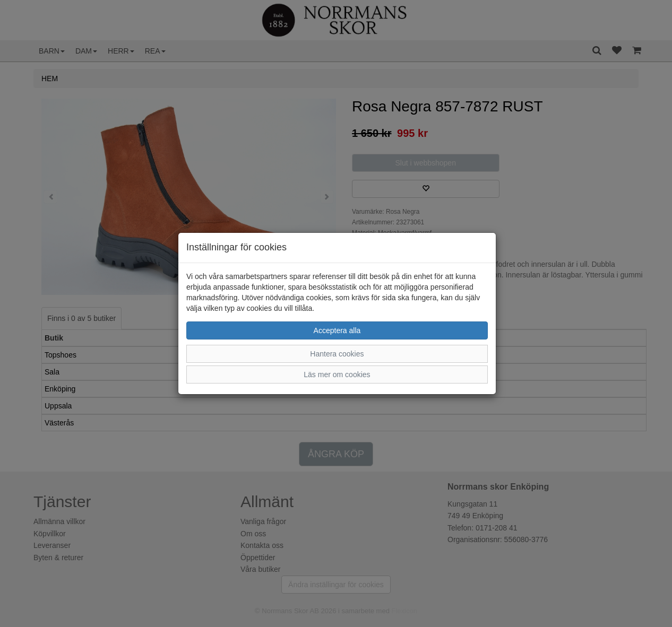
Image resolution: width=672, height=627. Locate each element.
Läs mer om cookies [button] (337, 375)
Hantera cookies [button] (337, 354)
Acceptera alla (337, 330)
